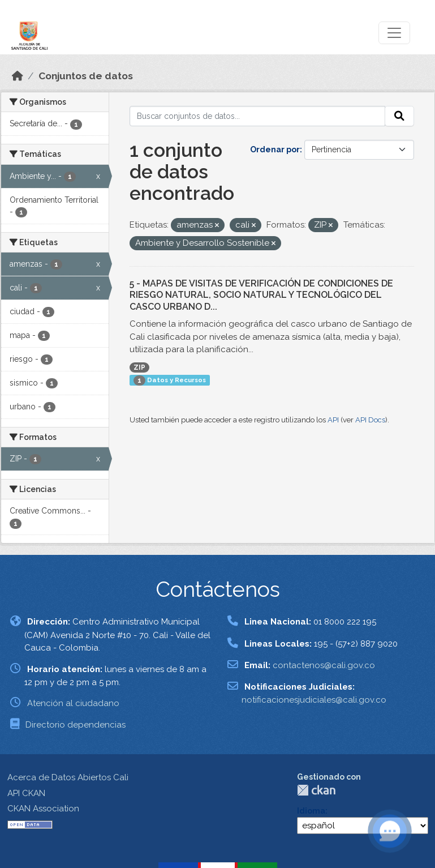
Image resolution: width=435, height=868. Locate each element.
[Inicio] (18, 76)
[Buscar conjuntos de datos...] (257, 116)
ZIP (139, 367)
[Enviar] (399, 116)
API (333, 420)
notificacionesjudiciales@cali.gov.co (314, 700)
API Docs (370, 420)
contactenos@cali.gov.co (324, 665)
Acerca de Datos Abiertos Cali (68, 777)
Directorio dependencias (76, 725)
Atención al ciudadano (73, 703)
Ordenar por (275, 149)
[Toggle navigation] (394, 33)
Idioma (311, 811)
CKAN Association (43, 809)
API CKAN (26, 793)
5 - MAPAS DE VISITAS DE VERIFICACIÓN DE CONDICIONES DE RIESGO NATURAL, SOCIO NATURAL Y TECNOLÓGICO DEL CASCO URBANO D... (261, 295)
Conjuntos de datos (86, 76)
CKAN (316, 790)
